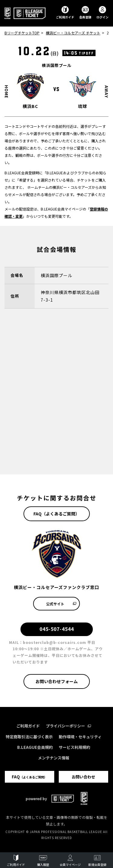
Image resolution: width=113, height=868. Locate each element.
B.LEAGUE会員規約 (35, 747)
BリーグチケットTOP (22, 33)
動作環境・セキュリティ (80, 737)
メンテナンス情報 (54, 758)
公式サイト (61, 604)
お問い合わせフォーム (57, 681)
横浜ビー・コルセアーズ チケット (73, 33)
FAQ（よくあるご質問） (56, 514)
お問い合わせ (83, 777)
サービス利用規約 (74, 747)
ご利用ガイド (28, 726)
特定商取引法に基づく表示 (29, 737)
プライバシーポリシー (68, 726)
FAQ (29, 777)
